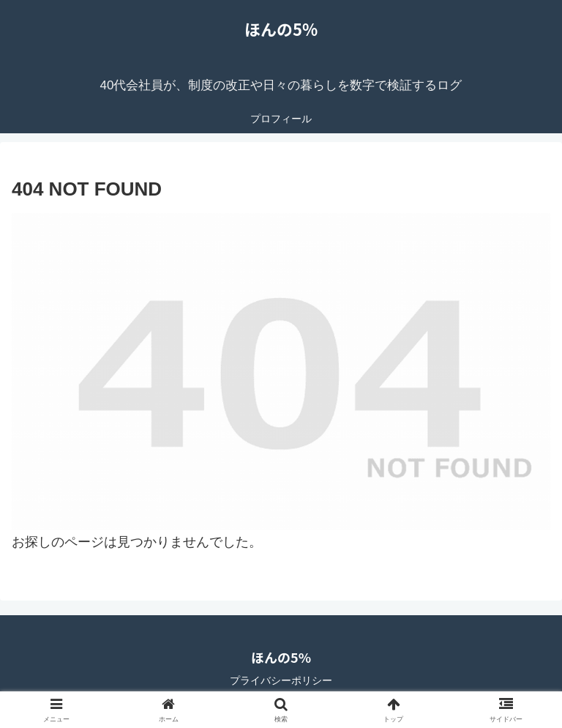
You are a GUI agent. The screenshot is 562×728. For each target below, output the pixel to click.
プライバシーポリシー (281, 680)
